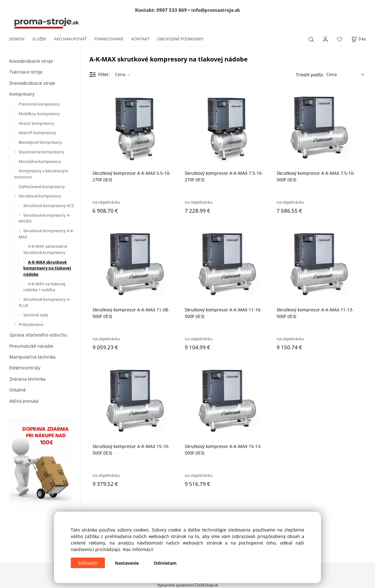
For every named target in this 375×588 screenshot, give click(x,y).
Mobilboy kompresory (39, 114)
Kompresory (22, 94)
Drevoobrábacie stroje (32, 83)
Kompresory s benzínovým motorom (41, 174)
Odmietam (165, 563)
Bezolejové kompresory (40, 142)
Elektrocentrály (25, 368)
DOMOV (17, 39)
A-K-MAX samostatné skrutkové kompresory (45, 249)
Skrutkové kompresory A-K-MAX (46, 234)
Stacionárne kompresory (41, 152)
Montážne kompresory (40, 161)
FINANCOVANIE (109, 39)
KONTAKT (140, 39)
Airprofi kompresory (37, 133)
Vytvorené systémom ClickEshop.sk (188, 585)
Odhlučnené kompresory (42, 187)
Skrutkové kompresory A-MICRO (45, 218)
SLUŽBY (39, 39)
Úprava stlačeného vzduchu (38, 335)
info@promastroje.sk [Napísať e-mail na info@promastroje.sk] (216, 10)
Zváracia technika (27, 379)
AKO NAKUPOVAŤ (70, 39)
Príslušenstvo (31, 324)
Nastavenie (127, 563)
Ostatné (18, 390)
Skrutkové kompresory (40, 196)
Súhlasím (88, 563)
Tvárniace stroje (26, 72)
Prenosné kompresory (39, 104)
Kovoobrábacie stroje (31, 61)
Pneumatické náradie (31, 346)
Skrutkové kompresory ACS (49, 206)
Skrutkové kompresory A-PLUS (45, 302)
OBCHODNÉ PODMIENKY (180, 39)
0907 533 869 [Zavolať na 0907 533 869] (172, 10)
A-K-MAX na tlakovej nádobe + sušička (44, 287)
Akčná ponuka (24, 401)
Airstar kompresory (36, 123)
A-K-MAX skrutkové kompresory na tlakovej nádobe (47, 268)
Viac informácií (138, 549)
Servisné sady (36, 315)
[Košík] (359, 39)
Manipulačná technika (32, 357)
